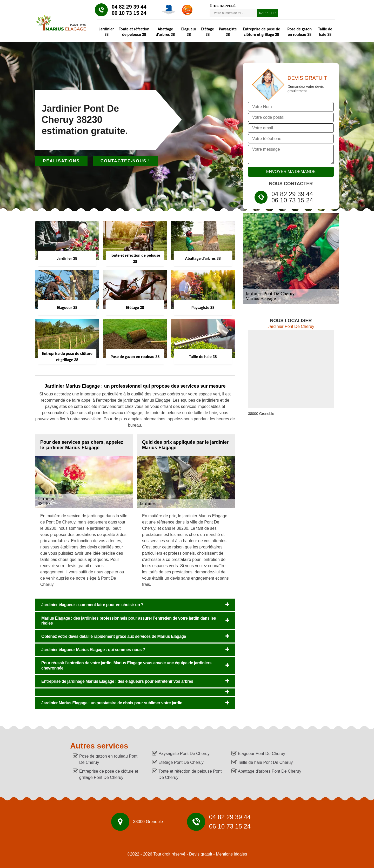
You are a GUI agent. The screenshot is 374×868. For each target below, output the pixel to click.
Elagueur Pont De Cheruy (262, 754)
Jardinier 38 (106, 32)
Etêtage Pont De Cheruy (181, 762)
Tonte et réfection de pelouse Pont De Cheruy (190, 774)
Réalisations (61, 161)
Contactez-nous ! (125, 161)
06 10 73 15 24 (129, 13)
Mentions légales (231, 854)
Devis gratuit (201, 854)
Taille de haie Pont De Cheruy (265, 762)
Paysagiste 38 (228, 32)
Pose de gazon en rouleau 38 (300, 32)
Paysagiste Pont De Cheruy (184, 754)
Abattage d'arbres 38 (165, 32)
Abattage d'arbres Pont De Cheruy (270, 771)
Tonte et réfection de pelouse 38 (134, 32)
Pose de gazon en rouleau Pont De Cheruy (108, 759)
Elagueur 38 (189, 32)
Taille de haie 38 (325, 32)
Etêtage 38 (208, 32)
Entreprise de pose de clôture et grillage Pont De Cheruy (109, 774)
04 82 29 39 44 (129, 7)
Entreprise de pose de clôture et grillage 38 (262, 32)
